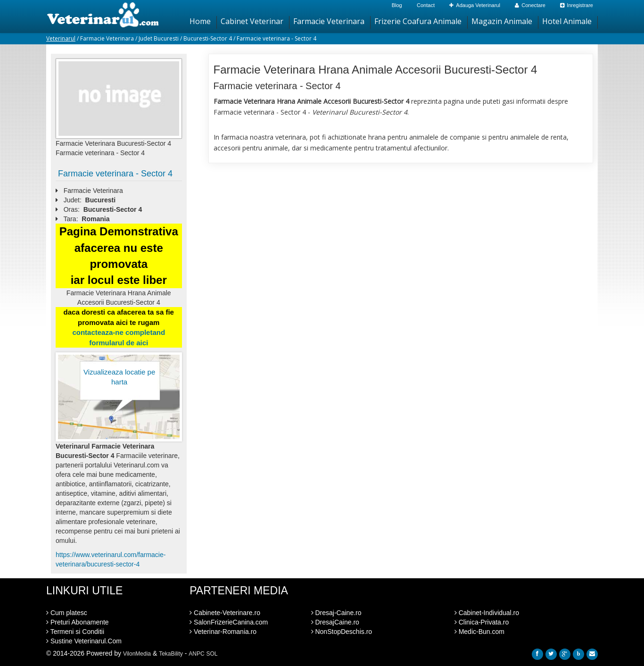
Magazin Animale (502, 21)
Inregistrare (577, 5)
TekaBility (171, 654)
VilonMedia (137, 654)
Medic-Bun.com (479, 632)
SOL (212, 654)
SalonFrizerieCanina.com (229, 622)
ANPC (196, 654)
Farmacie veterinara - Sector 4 (115, 174)
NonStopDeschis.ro (342, 632)
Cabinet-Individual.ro (487, 613)
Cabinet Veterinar (252, 21)
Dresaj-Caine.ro (336, 613)
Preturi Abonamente (78, 622)
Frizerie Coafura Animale (418, 21)
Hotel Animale (567, 21)
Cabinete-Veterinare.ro (225, 613)
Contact (426, 5)
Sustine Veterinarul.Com (84, 641)
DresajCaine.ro (335, 622)
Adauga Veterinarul (475, 5)
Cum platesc (67, 613)
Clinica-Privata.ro (482, 622)
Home (200, 21)
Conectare (530, 5)
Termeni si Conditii (75, 632)
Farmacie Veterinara (329, 21)
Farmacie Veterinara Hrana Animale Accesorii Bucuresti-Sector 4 (376, 70)
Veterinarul (61, 38)
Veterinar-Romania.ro (223, 632)
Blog (397, 5)
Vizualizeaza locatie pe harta (119, 377)
